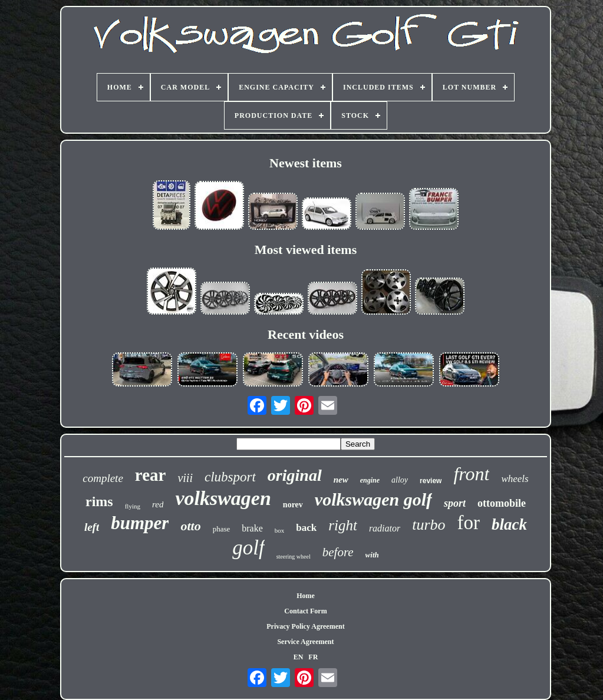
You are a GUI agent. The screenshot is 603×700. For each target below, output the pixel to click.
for (469, 523)
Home (306, 596)
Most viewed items (306, 250)
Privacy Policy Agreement (305, 626)
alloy (400, 480)
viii (185, 478)
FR (313, 657)
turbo (429, 525)
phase (222, 529)
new (341, 480)
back (306, 528)
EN (299, 657)
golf (248, 548)
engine (370, 480)
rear (151, 475)
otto (190, 526)
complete (103, 478)
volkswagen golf (373, 499)
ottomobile (502, 503)
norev (293, 505)
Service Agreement (305, 642)
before (338, 552)
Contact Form (305, 611)
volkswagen (223, 498)
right (343, 525)
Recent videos (306, 334)
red (158, 504)
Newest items (306, 163)
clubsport (230, 477)
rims (99, 501)
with (372, 555)
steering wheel (294, 557)
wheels (515, 479)
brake (252, 528)
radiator (385, 528)
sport (455, 503)
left (92, 527)
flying (133, 506)
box (280, 530)
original (295, 475)
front (471, 474)
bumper (140, 523)
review (431, 481)
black (509, 524)
